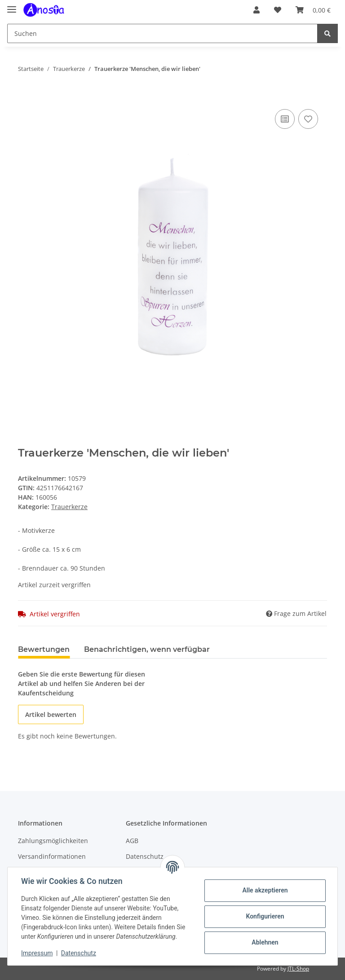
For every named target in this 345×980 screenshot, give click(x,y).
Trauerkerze (69, 507)
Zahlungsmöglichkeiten (53, 841)
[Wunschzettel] (278, 10)
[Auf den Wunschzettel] (308, 119)
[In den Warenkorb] (25, 97)
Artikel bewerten (51, 714)
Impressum (38, 953)
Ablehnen (264, 942)
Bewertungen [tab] (44, 649)
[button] (257, 10)
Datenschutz (80, 953)
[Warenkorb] (313, 10)
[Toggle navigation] (12, 6)
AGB (132, 841)
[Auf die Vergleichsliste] (285, 119)
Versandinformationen (52, 856)
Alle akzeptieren (264, 890)
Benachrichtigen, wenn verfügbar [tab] (147, 649)
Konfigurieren (264, 916)
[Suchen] (162, 33)
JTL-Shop (298, 969)
